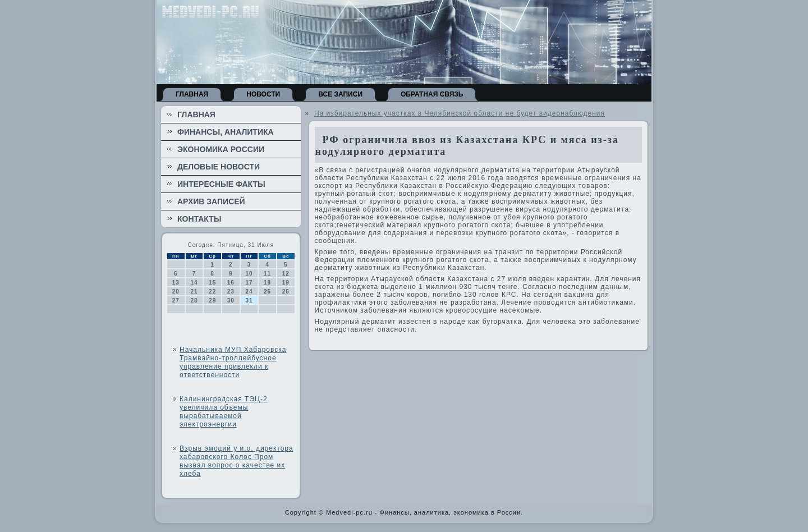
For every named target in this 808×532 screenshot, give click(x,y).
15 (212, 283)
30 (231, 301)
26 (286, 292)
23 (231, 292)
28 (194, 301)
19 (286, 283)
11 (267, 274)
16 (231, 283)
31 (249, 301)
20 (176, 292)
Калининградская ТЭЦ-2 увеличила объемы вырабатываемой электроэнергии (224, 412)
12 (286, 274)
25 (267, 292)
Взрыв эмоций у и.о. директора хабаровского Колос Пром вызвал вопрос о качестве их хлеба (237, 461)
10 (249, 274)
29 (212, 301)
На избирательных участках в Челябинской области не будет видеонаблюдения (460, 113)
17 (249, 283)
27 (176, 301)
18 (267, 283)
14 (194, 283)
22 (212, 292)
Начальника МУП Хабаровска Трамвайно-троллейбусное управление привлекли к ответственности (233, 362)
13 (176, 283)
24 (249, 292)
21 (194, 292)
